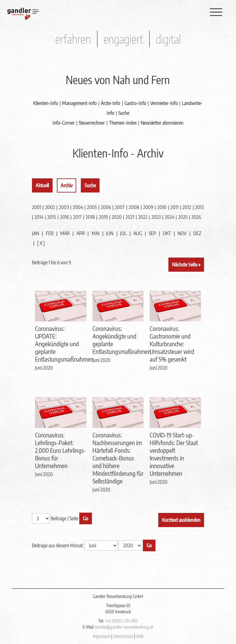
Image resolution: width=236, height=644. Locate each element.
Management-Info (79, 103)
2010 (162, 207)
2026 (196, 217)
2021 (130, 217)
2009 (148, 207)
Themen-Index (123, 123)
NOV (182, 233)
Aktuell (42, 185)
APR (81, 233)
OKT (167, 233)
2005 (92, 207)
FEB (50, 233)
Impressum (102, 636)
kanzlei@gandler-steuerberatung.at (124, 627)
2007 (120, 207)
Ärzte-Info (110, 103)
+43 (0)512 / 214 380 (121, 621)
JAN (35, 233)
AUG (138, 233)
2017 (77, 217)
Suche (124, 113)
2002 (50, 207)
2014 (39, 217)
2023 (156, 217)
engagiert (123, 39)
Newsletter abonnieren (162, 123)
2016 (65, 217)
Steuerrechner (92, 123)
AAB (140, 636)
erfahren (73, 39)
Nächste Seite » (186, 265)
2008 (134, 207)
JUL (123, 233)
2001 (37, 207)
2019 (103, 217)
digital (168, 39)
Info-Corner (64, 123)
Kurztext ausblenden (181, 520)
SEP (152, 233)
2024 (169, 217)
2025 (183, 217)
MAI (96, 233)
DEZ (197, 233)
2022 (143, 217)
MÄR (65, 233)
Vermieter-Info (164, 103)
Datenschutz (123, 636)
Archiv (67, 185)
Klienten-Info (46, 103)
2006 (106, 207)
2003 (64, 207)
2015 (52, 217)
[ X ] (41, 243)
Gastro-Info (135, 103)
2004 (78, 207)
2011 (175, 207)
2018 (90, 217)
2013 (199, 207)
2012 (187, 207)
